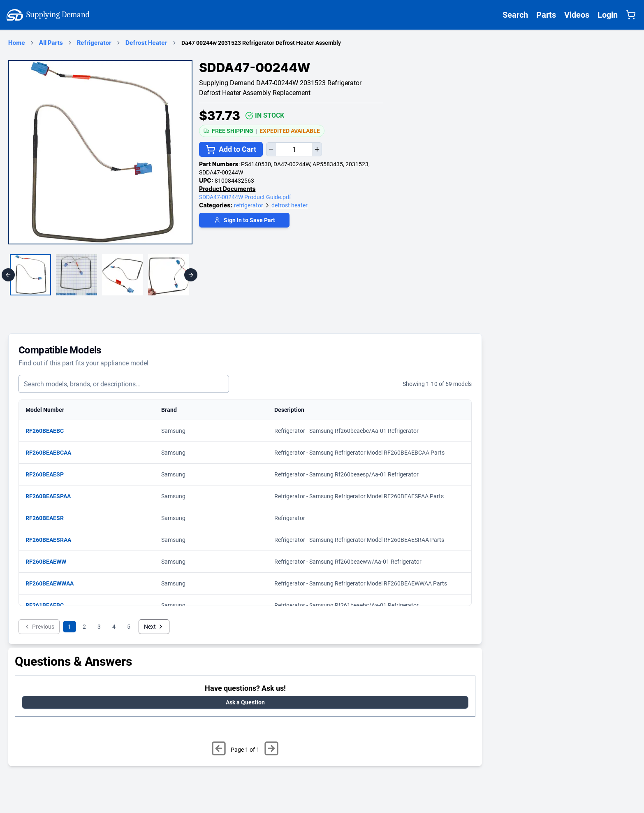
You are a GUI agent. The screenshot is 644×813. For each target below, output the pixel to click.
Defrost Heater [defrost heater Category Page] (146, 43)
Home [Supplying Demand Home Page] (17, 43)
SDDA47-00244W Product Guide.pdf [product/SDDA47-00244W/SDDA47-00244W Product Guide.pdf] (245, 197)
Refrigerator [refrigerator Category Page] (94, 43)
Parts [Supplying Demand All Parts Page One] (546, 15)
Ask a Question (245, 702)
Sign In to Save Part (244, 220)
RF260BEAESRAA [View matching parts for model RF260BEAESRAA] (52, 540)
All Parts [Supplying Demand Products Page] (51, 43)
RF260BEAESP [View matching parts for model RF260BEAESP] (49, 474)
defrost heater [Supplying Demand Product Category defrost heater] (290, 205)
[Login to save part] (244, 221)
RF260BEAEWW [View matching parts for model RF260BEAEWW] (50, 562)
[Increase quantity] (317, 149)
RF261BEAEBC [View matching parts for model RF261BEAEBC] (49, 605)
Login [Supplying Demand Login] (608, 15)
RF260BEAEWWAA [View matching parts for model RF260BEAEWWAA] (54, 583)
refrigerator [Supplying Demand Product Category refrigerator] (249, 205)
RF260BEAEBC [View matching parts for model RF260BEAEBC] (49, 431)
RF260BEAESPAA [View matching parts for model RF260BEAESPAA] (52, 496)
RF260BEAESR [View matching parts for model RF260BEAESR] (49, 518)
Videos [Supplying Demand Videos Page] (577, 15)
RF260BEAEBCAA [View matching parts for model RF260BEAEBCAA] (52, 453)
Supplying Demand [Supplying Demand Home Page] (48, 15)
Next (154, 627)
